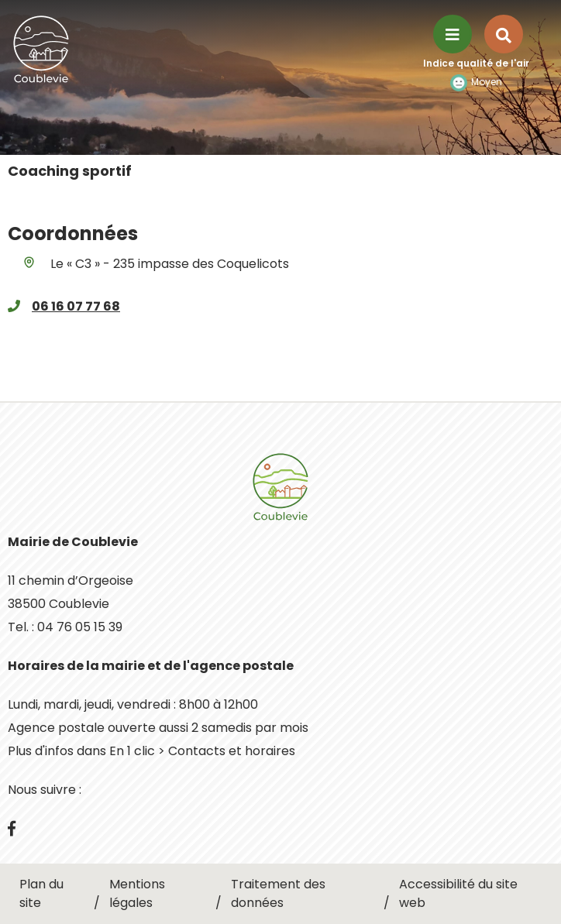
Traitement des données (278, 893)
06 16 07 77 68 (76, 306)
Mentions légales (137, 893)
